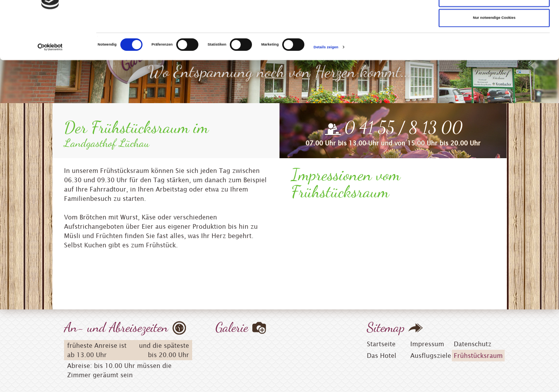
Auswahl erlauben (494, 38)
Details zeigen (326, 88)
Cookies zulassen (494, 18)
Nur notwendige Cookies (494, 58)
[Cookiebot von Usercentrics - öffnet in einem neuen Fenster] (50, 87)
